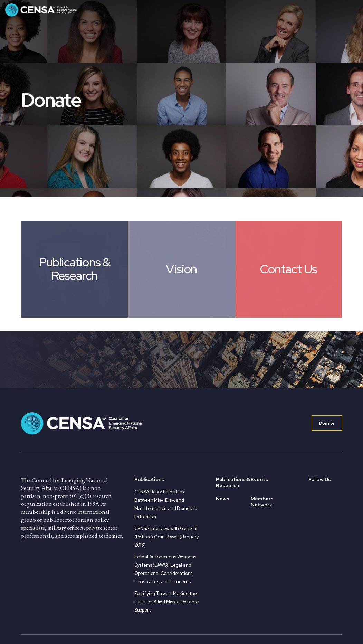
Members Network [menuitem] (262, 502)
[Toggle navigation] (351, 10)
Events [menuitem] (259, 479)
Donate (327, 423)
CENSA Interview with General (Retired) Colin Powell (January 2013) (166, 537)
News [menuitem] (223, 499)
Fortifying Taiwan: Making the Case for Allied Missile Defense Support (167, 602)
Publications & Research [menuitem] (233, 482)
